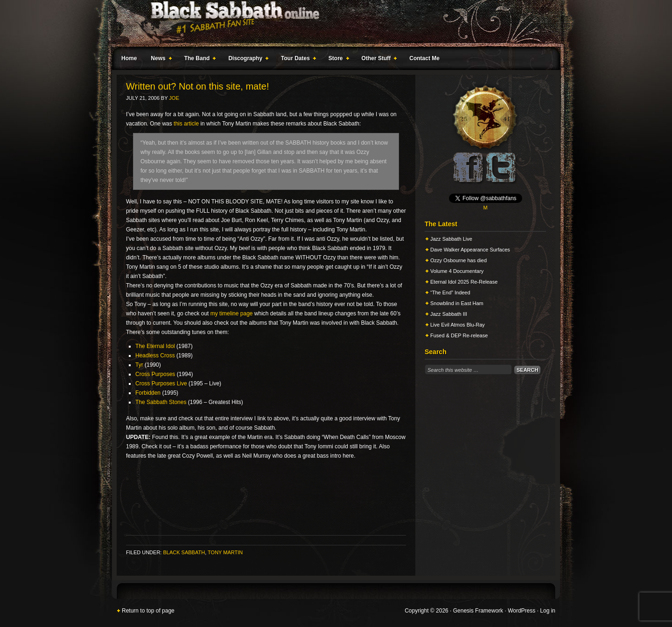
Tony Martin (225, 552)
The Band (198, 60)
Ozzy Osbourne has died (458, 260)
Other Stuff (378, 60)
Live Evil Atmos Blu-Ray (458, 325)
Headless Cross (155, 355)
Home (129, 58)
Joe (174, 98)
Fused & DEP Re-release (459, 335)
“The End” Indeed (450, 293)
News (159, 60)
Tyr (139, 365)
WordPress (521, 611)
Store (337, 60)
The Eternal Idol (155, 346)
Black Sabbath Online (331, 23)
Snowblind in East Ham (457, 303)
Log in (548, 611)
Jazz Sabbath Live (451, 239)
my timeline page (232, 313)
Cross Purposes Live (161, 383)
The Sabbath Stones (161, 402)
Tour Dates (297, 60)
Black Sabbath (184, 552)
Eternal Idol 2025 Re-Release (464, 282)
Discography (246, 60)
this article (186, 124)
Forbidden (148, 393)
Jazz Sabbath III (449, 314)
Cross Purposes (155, 374)
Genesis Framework (478, 611)
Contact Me (424, 58)
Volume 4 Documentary (457, 271)
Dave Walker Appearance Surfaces (470, 250)
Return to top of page (148, 611)
